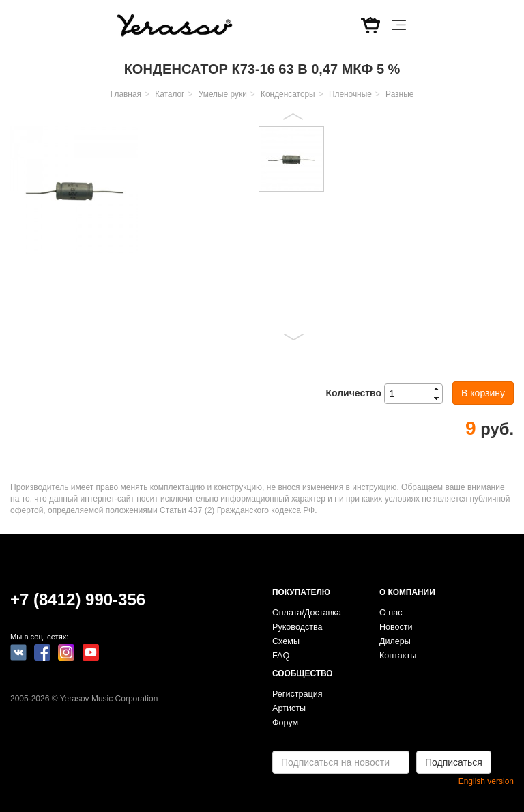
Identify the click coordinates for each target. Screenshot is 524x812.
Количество (353, 393)
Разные (399, 94)
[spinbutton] (418, 394)
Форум (285, 723)
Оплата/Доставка (307, 613)
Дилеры (395, 641)
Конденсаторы (288, 94)
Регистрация (297, 694)
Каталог (170, 94)
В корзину (483, 393)
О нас (391, 613)
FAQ (281, 656)
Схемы (286, 641)
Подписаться (454, 762)
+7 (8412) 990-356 (78, 599)
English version (486, 781)
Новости (396, 627)
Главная (126, 94)
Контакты (398, 656)
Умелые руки (223, 94)
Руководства (297, 627)
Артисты (289, 708)
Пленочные (350, 94)
